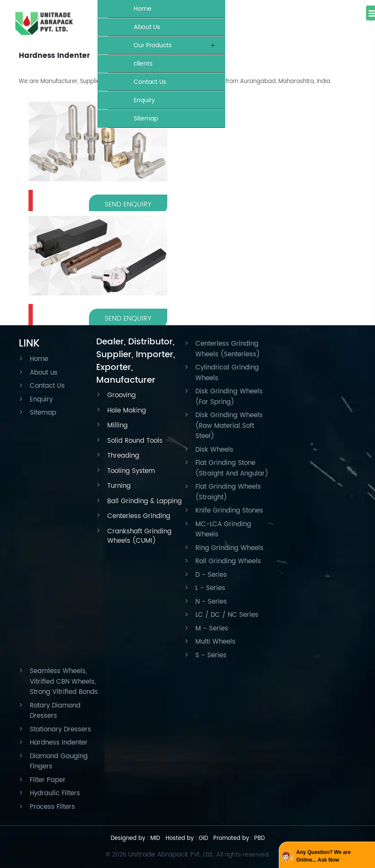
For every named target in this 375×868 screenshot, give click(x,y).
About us (44, 373)
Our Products (153, 45)
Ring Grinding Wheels (229, 548)
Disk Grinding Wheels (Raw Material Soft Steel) (229, 426)
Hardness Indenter (59, 743)
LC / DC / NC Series (227, 615)
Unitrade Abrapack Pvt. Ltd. (171, 855)
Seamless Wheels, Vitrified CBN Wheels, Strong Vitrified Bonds (64, 682)
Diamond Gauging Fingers (59, 762)
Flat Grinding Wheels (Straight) (228, 492)
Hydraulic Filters (55, 793)
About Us (147, 27)
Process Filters (52, 807)
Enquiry (144, 100)
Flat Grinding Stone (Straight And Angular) (232, 468)
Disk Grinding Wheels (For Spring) (229, 397)
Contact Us (150, 82)
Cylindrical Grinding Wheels (227, 373)
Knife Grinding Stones (229, 511)
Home (143, 9)
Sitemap (146, 119)
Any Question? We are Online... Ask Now (323, 856)
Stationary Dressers (60, 729)
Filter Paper (48, 780)
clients (143, 64)
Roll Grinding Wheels (228, 561)
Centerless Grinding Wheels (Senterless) (228, 349)
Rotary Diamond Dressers (55, 711)
